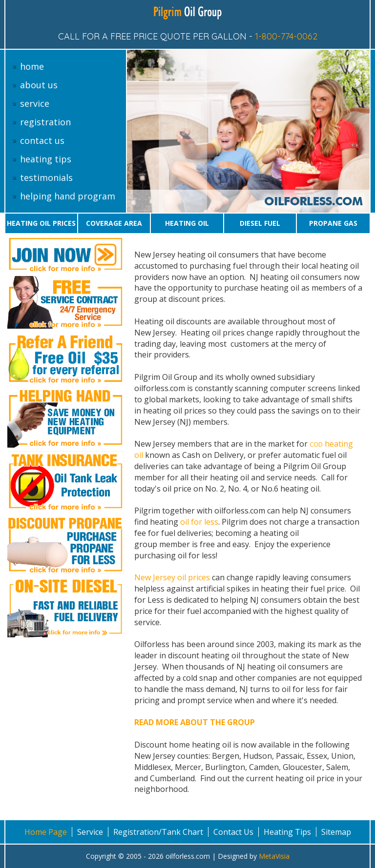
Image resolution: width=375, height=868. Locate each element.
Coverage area (114, 223)
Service (90, 832)
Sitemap (336, 832)
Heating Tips (287, 832)
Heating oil (187, 223)
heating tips (46, 159)
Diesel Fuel (260, 223)
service (35, 103)
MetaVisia (274, 856)
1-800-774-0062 (286, 36)
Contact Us (233, 832)
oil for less (199, 522)
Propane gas (333, 223)
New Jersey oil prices (173, 577)
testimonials (46, 178)
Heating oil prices (41, 223)
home (32, 66)
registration (45, 122)
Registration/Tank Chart (158, 832)
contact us (42, 140)
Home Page (46, 832)
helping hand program (68, 196)
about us (39, 85)
